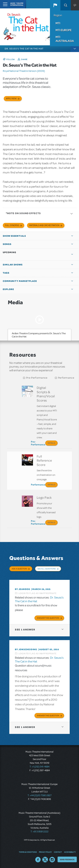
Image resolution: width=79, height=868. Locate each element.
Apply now (11, 99)
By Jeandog (23, 589)
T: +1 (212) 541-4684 (39, 767)
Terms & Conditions (28, 852)
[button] (55, 5)
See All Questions (47, 569)
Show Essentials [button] (14, 236)
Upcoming (10, 252)
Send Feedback (67, 859)
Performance (66, 378)
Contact (58, 852)
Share (24, 59)
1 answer (25, 630)
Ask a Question (19, 569)
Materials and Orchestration (44, 225)
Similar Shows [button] (13, 265)
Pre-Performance (37, 378)
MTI (58, 23)
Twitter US (45, 860)
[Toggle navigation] (4, 4)
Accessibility (70, 852)
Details (51, 443)
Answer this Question (48, 618)
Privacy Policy (45, 852)
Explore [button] (8, 289)
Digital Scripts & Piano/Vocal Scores (46, 394)
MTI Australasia (65, 39)
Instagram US (52, 860)
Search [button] (66, 5)
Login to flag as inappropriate (38, 593)
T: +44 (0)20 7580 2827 (40, 795)
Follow (11, 59)
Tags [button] (6, 273)
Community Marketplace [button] (20, 281)
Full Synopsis (12, 225)
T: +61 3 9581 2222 (39, 832)
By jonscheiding (26, 649)
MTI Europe (64, 30)
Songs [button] (7, 244)
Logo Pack (44, 497)
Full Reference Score (44, 460)
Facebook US (38, 860)
